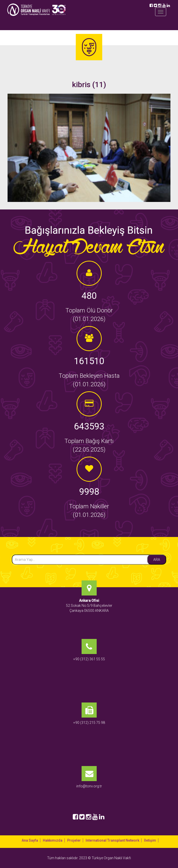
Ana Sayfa (30, 840)
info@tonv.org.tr (89, 786)
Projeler (74, 840)
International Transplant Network (112, 840)
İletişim (150, 840)
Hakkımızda (53, 840)
